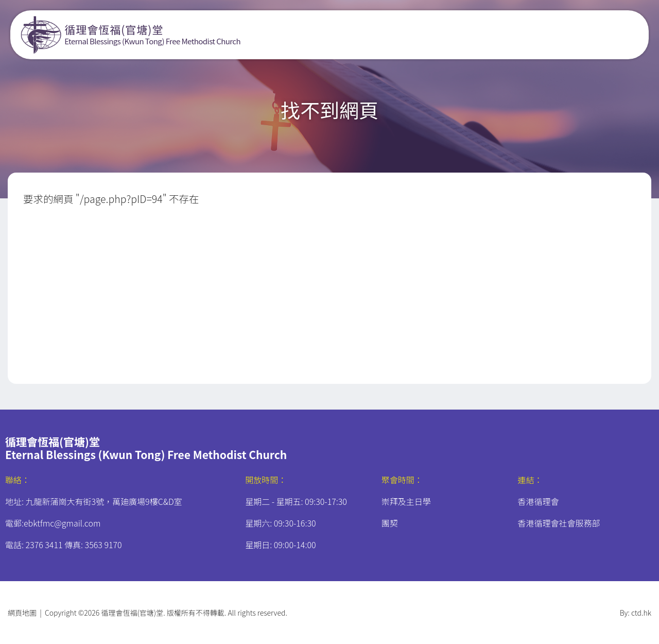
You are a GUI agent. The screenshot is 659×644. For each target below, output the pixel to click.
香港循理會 (538, 501)
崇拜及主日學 (406, 501)
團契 (390, 523)
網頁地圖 (22, 613)
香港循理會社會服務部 (559, 523)
